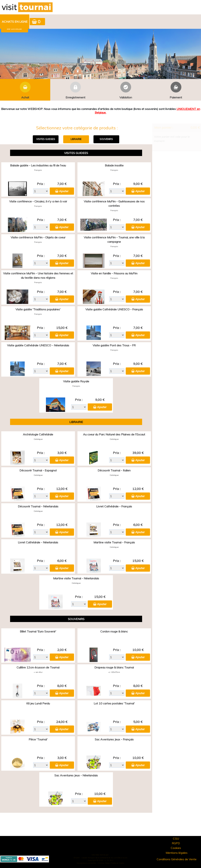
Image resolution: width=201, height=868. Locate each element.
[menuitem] (15, 22)
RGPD (176, 843)
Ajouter (64, 191)
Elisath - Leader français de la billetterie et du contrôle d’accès (100, 858)
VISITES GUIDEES (46, 139)
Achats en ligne (15, 22)
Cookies (176, 848)
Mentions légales (177, 853)
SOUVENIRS (106, 139)
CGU (176, 838)
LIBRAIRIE (76, 139)
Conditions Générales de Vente (177, 859)
